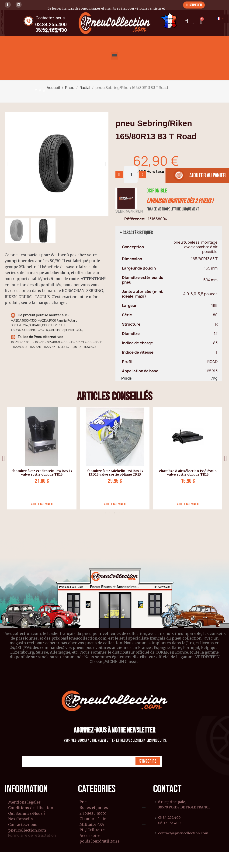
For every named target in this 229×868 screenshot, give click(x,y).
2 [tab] (110, 513)
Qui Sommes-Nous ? (27, 813)
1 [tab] (105, 513)
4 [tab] (119, 513)
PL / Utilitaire (92, 830)
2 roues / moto (93, 813)
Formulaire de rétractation (32, 835)
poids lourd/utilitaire (100, 841)
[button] (194, 5)
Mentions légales (24, 802)
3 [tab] (114, 513)
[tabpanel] (40, 458)
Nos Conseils (21, 819)
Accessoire (90, 836)
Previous (3, 458)
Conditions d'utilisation (31, 808)
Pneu (84, 802)
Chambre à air (93, 819)
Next (226, 458)
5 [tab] (124, 513)
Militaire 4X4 (92, 825)
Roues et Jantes (94, 808)
